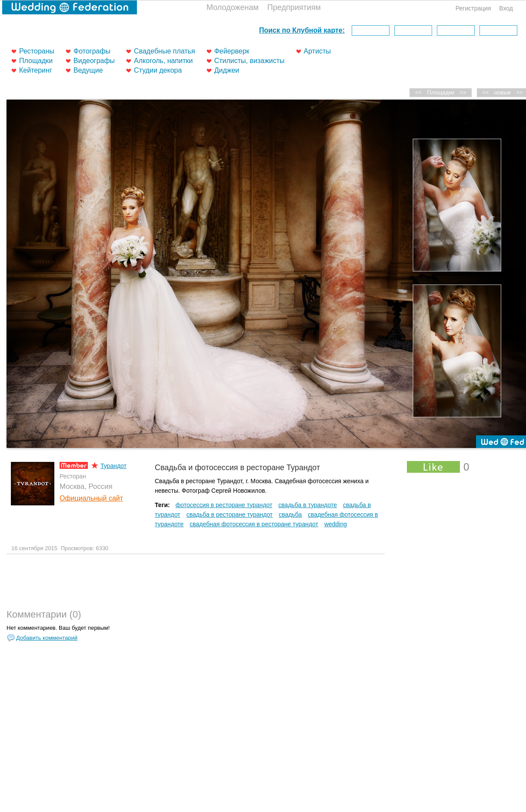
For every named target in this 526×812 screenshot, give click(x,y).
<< (486, 92)
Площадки (36, 61)
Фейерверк (232, 51)
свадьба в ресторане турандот (230, 515)
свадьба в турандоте (308, 505)
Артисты (317, 51)
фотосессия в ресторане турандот (224, 505)
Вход (506, 8)
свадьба (290, 515)
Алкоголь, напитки (163, 61)
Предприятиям (294, 7)
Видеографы (94, 61)
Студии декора (158, 70)
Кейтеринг (36, 70)
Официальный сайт (91, 498)
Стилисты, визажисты (250, 61)
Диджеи (227, 70)
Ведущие (88, 70)
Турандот (113, 466)
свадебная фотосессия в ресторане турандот (254, 524)
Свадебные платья (165, 51)
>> (463, 92)
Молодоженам (233, 7)
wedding (336, 524)
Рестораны (37, 51)
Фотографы (92, 51)
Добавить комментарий (47, 638)
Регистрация (473, 8)
